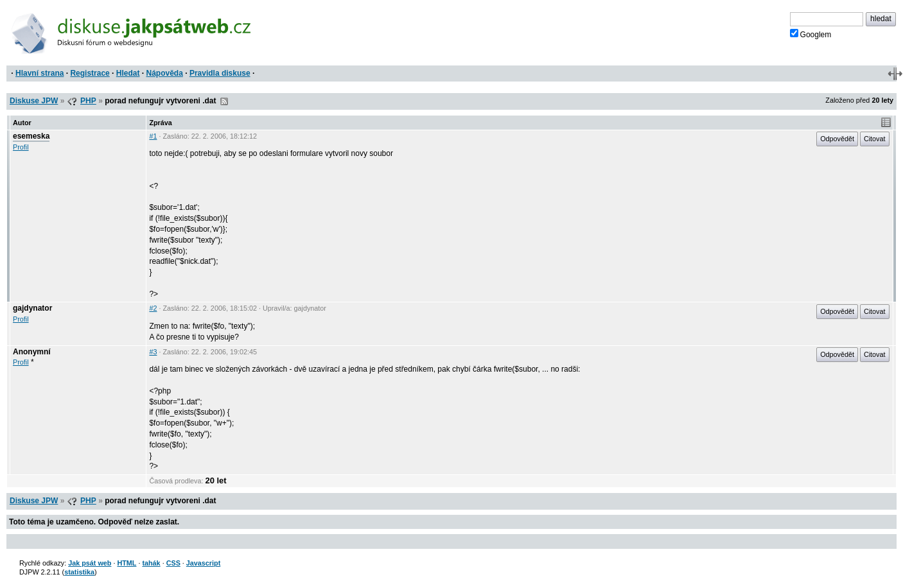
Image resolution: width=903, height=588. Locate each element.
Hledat (128, 73)
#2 (153, 308)
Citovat (875, 139)
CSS (173, 563)
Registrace (90, 73)
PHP (88, 101)
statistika (79, 572)
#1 (153, 136)
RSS (224, 101)
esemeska (31, 136)
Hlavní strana (39, 73)
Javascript (203, 563)
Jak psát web (90, 563)
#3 (153, 352)
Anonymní (32, 352)
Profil (21, 147)
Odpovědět (837, 139)
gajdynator (32, 308)
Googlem (811, 34)
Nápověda (165, 73)
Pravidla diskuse (220, 73)
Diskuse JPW (34, 101)
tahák (151, 563)
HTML (127, 563)
